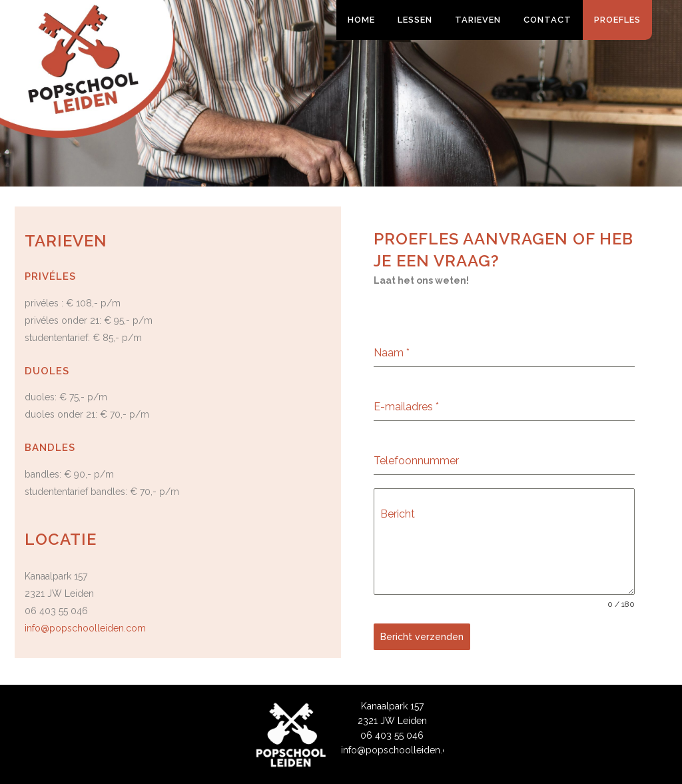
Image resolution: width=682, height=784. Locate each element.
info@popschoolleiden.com (85, 628)
